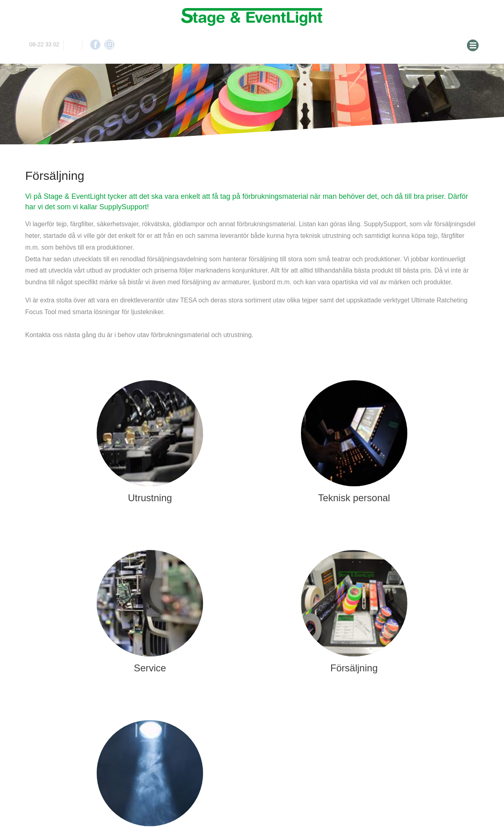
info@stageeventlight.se (73, 45)
